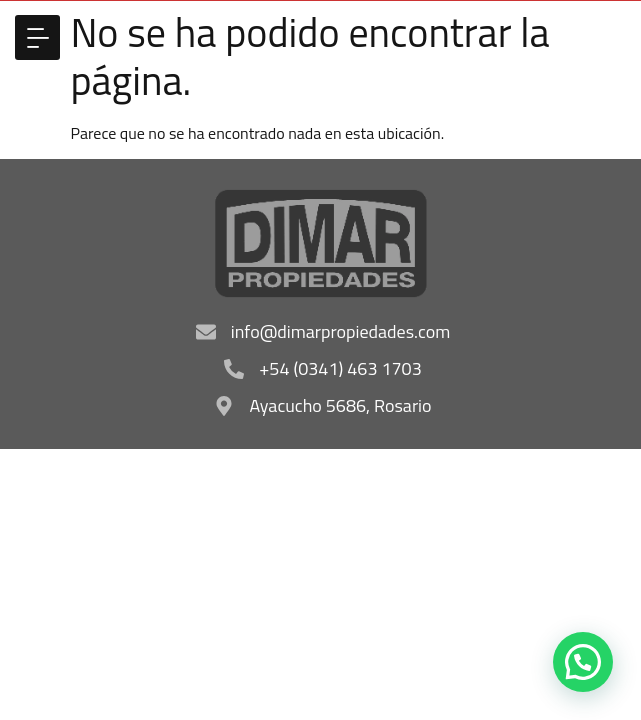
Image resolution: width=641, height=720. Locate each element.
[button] (37, 37)
